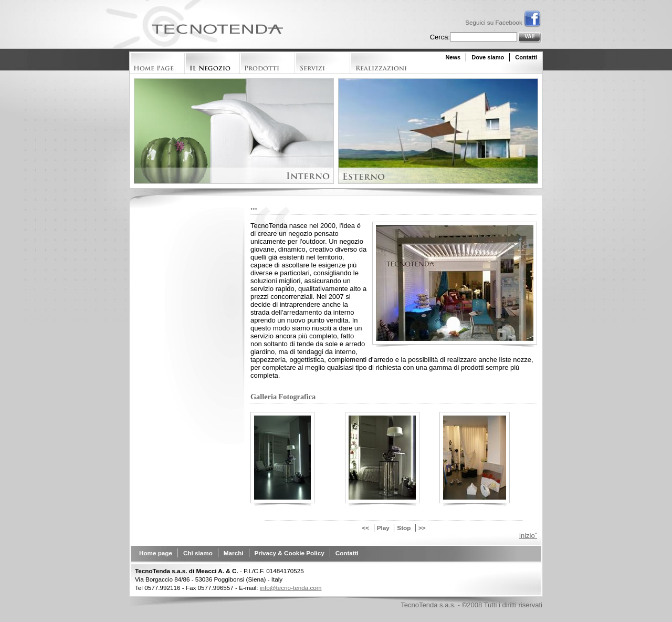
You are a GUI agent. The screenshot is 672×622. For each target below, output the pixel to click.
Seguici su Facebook (503, 22)
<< (365, 528)
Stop (404, 528)
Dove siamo (488, 57)
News (453, 57)
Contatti (526, 57)
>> (422, 528)
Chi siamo (198, 553)
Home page (156, 553)
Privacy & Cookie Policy (290, 553)
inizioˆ (528, 536)
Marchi (234, 553)
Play (383, 528)
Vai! (529, 37)
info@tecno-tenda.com (291, 588)
